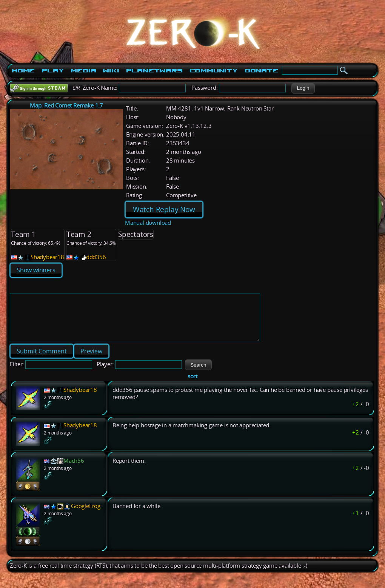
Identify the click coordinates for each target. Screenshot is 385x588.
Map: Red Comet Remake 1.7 (66, 105)
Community (214, 71)
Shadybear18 (47, 257)
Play (53, 71)
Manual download (148, 223)
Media (83, 71)
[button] (303, 88)
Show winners (36, 270)
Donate (261, 71)
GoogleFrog (86, 515)
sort (192, 385)
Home (23, 71)
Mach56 (74, 470)
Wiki (111, 71)
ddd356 (96, 257)
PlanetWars (154, 71)
